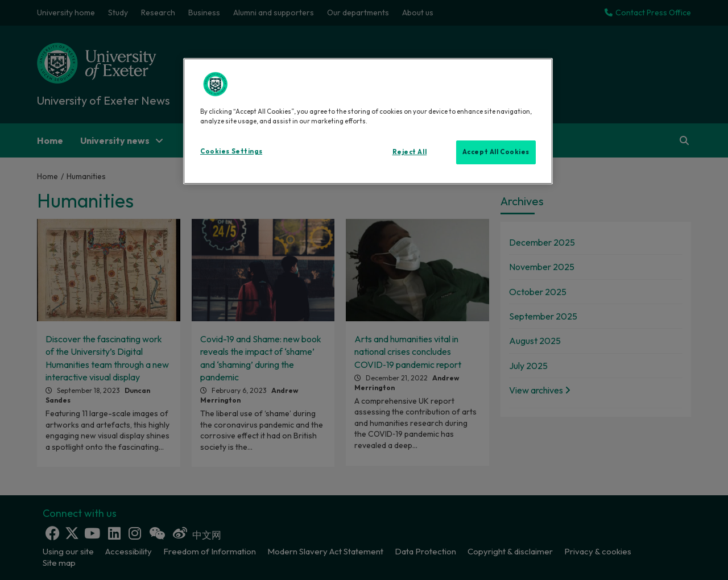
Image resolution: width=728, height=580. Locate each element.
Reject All (410, 152)
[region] (368, 121)
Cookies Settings (231, 151)
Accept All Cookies (496, 152)
